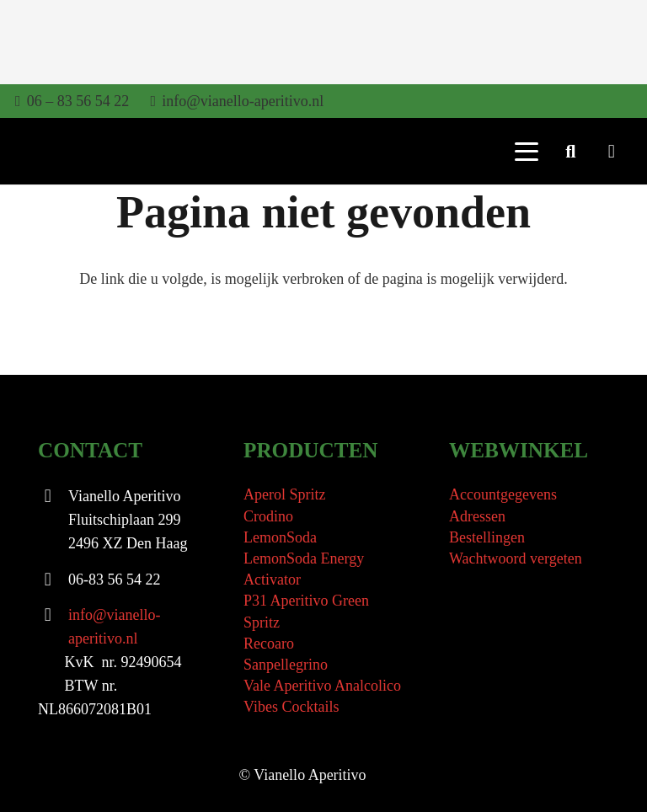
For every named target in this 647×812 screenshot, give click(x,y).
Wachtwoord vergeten (516, 558)
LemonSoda (280, 537)
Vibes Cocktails (291, 707)
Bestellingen (487, 537)
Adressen (477, 516)
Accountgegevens (503, 494)
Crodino (268, 516)
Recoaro (269, 644)
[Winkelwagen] (612, 152)
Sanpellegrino (286, 665)
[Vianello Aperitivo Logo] (64, 152)
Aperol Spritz (284, 494)
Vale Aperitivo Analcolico (322, 686)
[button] (526, 152)
